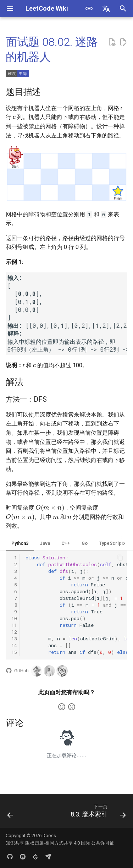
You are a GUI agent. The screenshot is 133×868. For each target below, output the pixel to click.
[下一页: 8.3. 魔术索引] (97, 813)
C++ (66, 543)
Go (85, 543)
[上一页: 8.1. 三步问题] (10, 813)
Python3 (20, 543)
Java (45, 543)
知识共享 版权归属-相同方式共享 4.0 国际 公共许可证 (60, 843)
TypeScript (111, 543)
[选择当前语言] (106, 9)
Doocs (49, 836)
